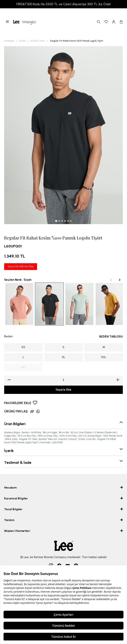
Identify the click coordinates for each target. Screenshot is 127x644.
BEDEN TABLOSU (111, 337)
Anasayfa (9, 41)
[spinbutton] (63, 380)
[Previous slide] (111, 280)
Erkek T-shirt (38, 41)
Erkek (22, 41)
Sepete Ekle (63, 390)
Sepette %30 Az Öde (21, 266)
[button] (7, 22)
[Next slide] (120, 280)
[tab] (56, 221)
